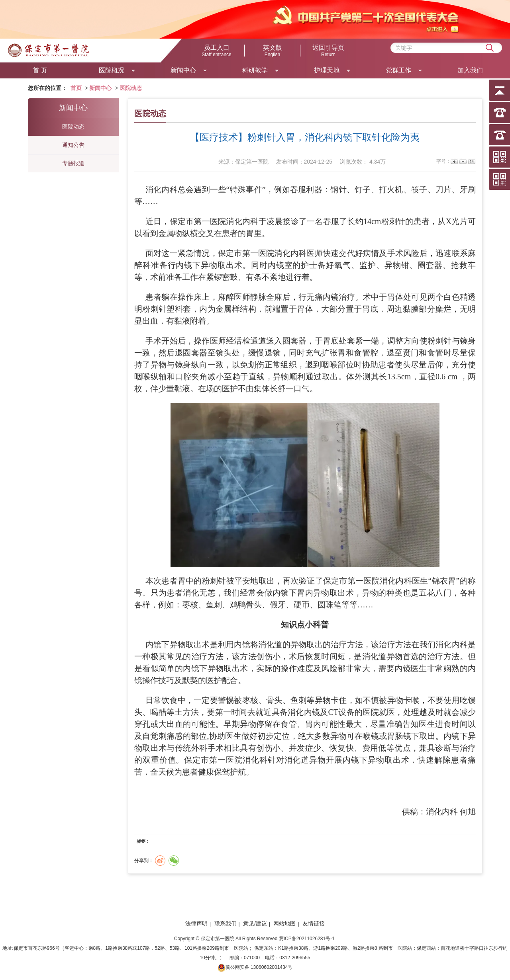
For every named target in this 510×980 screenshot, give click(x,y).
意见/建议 (255, 923)
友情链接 (314, 923)
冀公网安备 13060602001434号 (259, 967)
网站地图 (284, 923)
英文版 (273, 51)
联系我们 (226, 923)
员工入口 (217, 51)
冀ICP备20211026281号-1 (307, 939)
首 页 (40, 70)
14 (471, 161)
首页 (76, 88)
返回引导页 (328, 51)
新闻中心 (100, 88)
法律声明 (196, 923)
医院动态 (131, 88)
